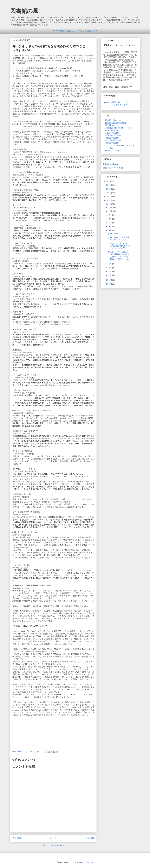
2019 (109, 280)
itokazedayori (112, 164)
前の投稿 (90, 838)
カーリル (109, 148)
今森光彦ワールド (113, 130)
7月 (110, 223)
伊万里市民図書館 (113, 140)
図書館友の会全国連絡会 (116, 123)
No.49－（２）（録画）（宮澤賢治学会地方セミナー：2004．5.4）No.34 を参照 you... (119, 256)
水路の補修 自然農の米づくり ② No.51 (119, 239)
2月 (110, 271)
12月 (111, 207)
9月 (110, 215)
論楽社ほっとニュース (115, 125)
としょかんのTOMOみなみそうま (120, 145)
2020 (109, 204)
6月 (110, 226)
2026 (109, 181)
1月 (110, 275)
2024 (109, 189)
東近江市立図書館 (113, 135)
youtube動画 (114, 234)
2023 (109, 193)
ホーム (53, 838)
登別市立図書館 (112, 143)
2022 (109, 196)
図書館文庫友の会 (113, 120)
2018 (109, 284)
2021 (109, 200)
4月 (110, 264)
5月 (110, 230)
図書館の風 (24, 11)
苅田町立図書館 (112, 133)
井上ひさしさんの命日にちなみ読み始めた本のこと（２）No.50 (119, 246)
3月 (110, 268)
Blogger (91, 862)
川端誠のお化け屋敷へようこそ (119, 128)
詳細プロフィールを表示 (114, 168)
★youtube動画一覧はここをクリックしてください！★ (75, 31)
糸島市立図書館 (112, 138)
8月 (110, 219)
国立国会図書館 (112, 150)
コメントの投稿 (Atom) (56, 845)
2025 (109, 185)
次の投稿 (17, 838)
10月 (111, 211)
